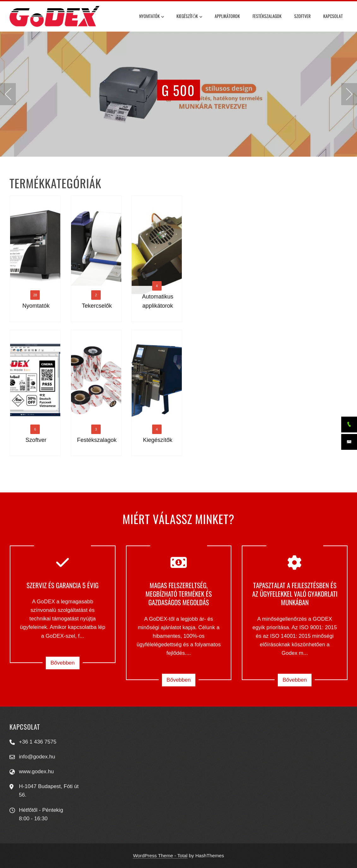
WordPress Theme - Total (160, 856)
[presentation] (8, 94)
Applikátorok (227, 16)
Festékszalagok (267, 16)
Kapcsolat (333, 16)
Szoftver (302, 16)
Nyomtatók (152, 17)
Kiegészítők (189, 17)
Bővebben (63, 663)
